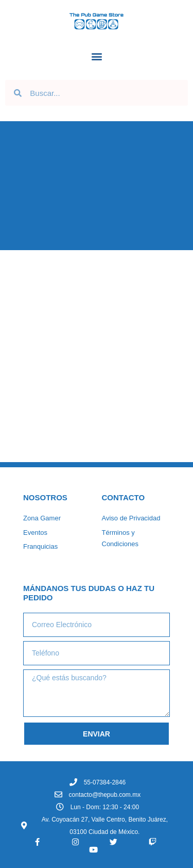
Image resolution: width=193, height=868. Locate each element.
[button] (97, 56)
